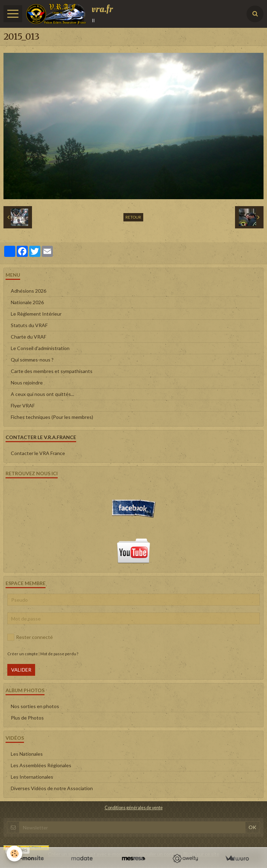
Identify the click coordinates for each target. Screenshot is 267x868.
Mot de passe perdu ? (59, 654)
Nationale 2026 (27, 302)
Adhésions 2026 (29, 291)
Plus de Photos (27, 718)
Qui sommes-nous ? (32, 360)
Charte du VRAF (29, 337)
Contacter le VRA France (38, 453)
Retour (133, 217)
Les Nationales (27, 754)
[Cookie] (15, 854)
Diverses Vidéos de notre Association (52, 788)
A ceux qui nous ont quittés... (42, 394)
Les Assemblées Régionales (41, 765)
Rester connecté (30, 637)
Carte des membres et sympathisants (52, 371)
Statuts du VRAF (29, 325)
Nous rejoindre (27, 383)
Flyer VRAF (23, 405)
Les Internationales (32, 777)
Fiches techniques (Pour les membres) (52, 417)
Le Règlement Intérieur (36, 314)
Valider (21, 670)
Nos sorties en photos (35, 706)
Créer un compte (23, 654)
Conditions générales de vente (134, 808)
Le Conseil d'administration (40, 348)
